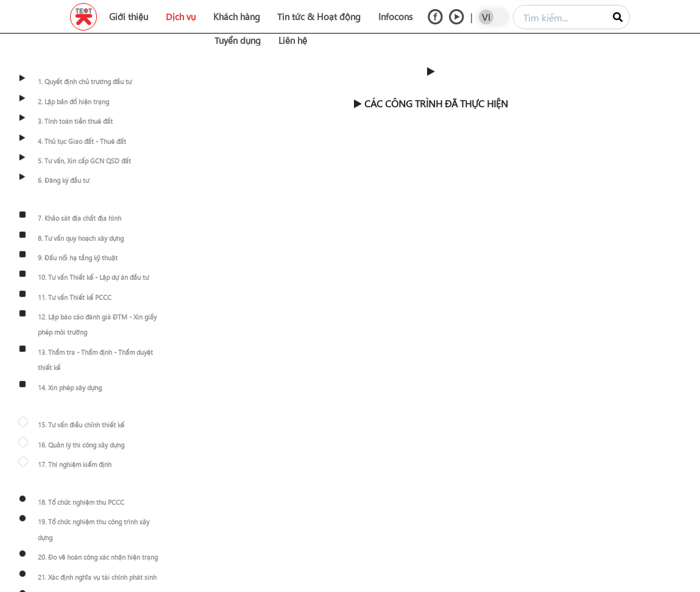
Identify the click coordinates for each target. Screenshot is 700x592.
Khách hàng (237, 16)
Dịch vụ (181, 16)
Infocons (395, 16)
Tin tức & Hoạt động (319, 16)
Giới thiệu (129, 16)
